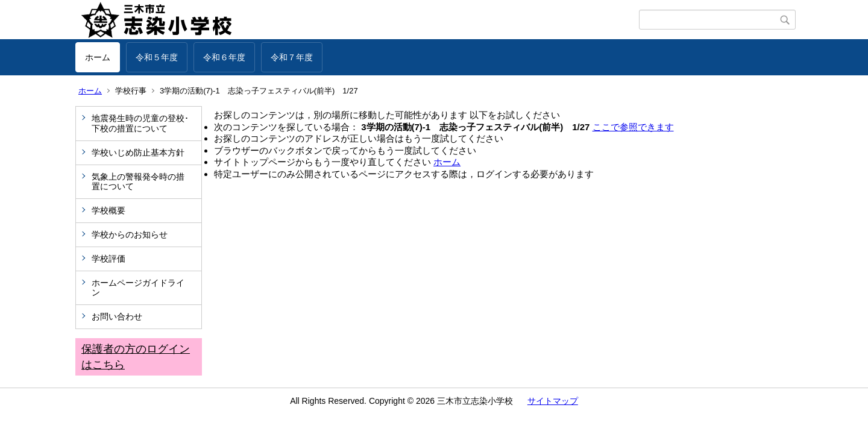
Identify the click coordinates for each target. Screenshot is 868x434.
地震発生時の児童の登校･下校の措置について (140, 123)
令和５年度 (157, 57)
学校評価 (108, 259)
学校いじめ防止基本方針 (138, 153)
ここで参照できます (633, 127)
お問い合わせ (117, 316)
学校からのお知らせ (130, 234)
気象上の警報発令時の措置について (138, 182)
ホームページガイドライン (138, 288)
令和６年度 (224, 57)
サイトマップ (553, 401)
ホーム (98, 57)
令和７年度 (292, 57)
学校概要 (108, 210)
